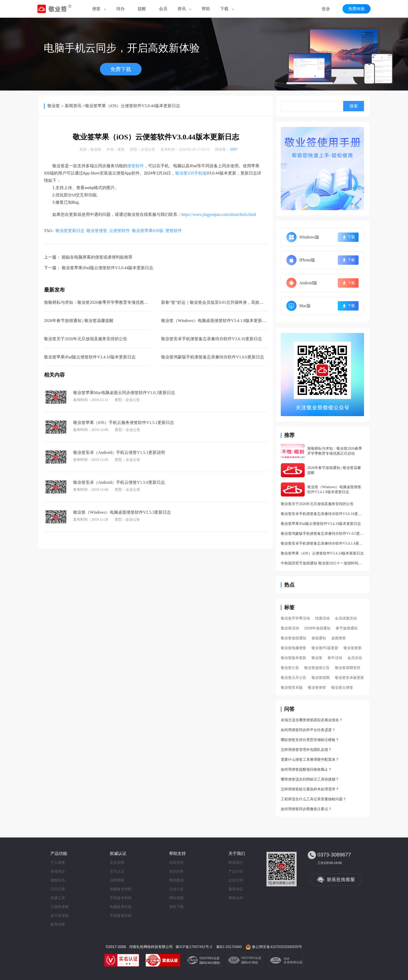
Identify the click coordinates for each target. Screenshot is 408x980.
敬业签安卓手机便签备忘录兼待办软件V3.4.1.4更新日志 (322, 543)
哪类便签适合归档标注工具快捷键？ (310, 779)
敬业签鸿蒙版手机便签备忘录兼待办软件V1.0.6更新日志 (213, 357)
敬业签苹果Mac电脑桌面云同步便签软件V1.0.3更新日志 (124, 393)
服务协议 (236, 889)
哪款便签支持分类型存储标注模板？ (310, 740)
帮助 (206, 9)
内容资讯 (176, 862)
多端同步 (58, 871)
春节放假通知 (347, 628)
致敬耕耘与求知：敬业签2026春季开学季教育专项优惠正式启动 (102, 302)
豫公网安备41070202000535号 (277, 947)
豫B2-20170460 (229, 947)
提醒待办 (58, 880)
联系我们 (236, 862)
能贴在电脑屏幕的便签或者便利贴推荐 (97, 257)
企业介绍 (236, 880)
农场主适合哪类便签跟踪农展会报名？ (312, 720)
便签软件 (136, 166)
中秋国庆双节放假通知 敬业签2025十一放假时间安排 (322, 563)
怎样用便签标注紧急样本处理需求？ (310, 789)
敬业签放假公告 (317, 668)
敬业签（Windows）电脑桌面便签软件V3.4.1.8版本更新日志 (216, 321)
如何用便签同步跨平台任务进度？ (308, 730)
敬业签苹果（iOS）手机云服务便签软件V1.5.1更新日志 (124, 423)
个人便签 (58, 862)
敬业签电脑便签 (294, 648)
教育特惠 (58, 924)
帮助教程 (176, 880)
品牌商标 (117, 880)
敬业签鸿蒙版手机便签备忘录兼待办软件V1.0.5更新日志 (322, 534)
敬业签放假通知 (294, 638)
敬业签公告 (290, 668)
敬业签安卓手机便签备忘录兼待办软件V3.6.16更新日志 (212, 339)
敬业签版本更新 (294, 658)
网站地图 (176, 898)
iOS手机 (191, 173)
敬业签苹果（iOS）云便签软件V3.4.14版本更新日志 (322, 553)
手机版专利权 (121, 898)
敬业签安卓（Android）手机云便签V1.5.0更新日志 (119, 482)
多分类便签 (60, 915)
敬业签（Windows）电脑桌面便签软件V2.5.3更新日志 (122, 512)
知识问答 (176, 871)
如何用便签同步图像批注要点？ (306, 809)
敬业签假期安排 (348, 668)
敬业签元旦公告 (294, 678)
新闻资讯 (73, 106)
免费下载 (121, 69)
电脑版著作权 (121, 907)
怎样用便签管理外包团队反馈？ (306, 750)
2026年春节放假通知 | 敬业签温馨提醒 (79, 321)
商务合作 (236, 898)
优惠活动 (322, 618)
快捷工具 (58, 898)
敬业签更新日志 (70, 231)
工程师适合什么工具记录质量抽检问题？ (314, 799)
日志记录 (58, 889)
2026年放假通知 (317, 628)
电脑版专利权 (121, 889)
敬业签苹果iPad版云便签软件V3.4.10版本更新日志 (90, 357)
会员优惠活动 (346, 618)
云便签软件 (119, 231)
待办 (120, 9)
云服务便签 (60, 907)
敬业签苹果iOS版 (148, 231)
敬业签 (54, 106)
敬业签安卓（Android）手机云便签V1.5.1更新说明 (119, 452)
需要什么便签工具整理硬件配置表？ (310, 760)
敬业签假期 (321, 678)
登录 (326, 9)
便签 (96, 9)
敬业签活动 (290, 628)
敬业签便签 (97, 231)
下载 (224, 9)
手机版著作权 (121, 915)
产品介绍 (236, 871)
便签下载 (176, 907)
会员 (163, 9)
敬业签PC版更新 (325, 648)
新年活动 (335, 658)
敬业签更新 (353, 648)
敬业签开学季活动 (295, 618)
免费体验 (356, 9)
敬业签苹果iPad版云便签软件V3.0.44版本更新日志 (107, 268)
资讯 (182, 9)
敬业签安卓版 (292, 687)
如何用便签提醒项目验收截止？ (306, 769)
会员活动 (355, 658)
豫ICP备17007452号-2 (194, 947)
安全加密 (117, 862)
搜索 (354, 106)
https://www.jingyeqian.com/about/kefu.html (219, 214)
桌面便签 (339, 638)
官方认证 (117, 871)
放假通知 (319, 638)
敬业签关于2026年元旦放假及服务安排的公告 (86, 339)
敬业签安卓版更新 (349, 678)
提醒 (142, 9)
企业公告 (148, 149)
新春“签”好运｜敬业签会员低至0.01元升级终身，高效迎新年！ (219, 302)
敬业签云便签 (342, 687)
